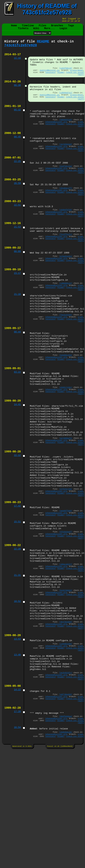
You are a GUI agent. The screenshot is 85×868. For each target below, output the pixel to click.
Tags (71, 27)
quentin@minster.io (49, 77)
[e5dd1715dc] (66, 437)
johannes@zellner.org (56, 135)
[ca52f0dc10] (66, 74)
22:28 (17, 623)
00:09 (17, 281)
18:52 (17, 684)
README (43, 44)
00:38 (17, 94)
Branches (57, 27)
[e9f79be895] (66, 790)
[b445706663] (66, 671)
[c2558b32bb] (66, 733)
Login (63, 30)
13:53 (17, 727)
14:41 (17, 456)
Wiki (36, 30)
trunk (80, 135)
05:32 (17, 121)
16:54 (17, 827)
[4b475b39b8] (66, 708)
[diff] (81, 82)
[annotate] (50, 79)
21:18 (17, 329)
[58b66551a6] (66, 133)
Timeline (28, 27)
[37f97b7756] (66, 556)
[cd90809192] (66, 317)
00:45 (17, 152)
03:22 (17, 419)
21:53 (17, 253)
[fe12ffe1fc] (66, 262)
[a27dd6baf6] (66, 496)
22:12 (17, 516)
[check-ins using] (75, 79)
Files (42, 27)
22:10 (17, 63)
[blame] (61, 79)
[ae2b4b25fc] (66, 766)
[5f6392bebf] (66, 604)
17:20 (17, 810)
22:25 (17, 180)
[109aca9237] (66, 641)
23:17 (17, 305)
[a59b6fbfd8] (66, 234)
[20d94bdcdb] (66, 833)
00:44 (17, 373)
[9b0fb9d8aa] (66, 815)
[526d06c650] (66, 400)
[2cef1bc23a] (66, 185)
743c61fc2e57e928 (21, 49)
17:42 (17, 575)
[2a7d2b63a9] (66, 161)
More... (49, 30)
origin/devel (77, 77)
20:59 (17, 204)
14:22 (17, 785)
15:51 (17, 592)
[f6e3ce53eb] (66, 354)
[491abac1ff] (66, 210)
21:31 (17, 654)
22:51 (17, 229)
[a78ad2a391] (66, 286)
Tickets (23, 30)
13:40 (17, 745)
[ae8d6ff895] (66, 580)
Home (14, 27)
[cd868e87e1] (66, 102)
